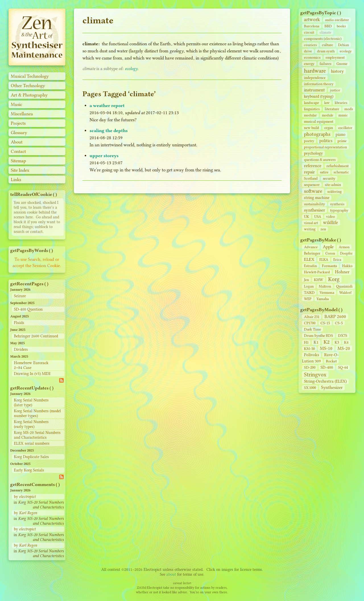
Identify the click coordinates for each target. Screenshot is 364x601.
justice (335, 90)
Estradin (310, 266)
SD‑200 (310, 367)
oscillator (345, 128)
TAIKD (309, 293)
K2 (327, 342)
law (327, 103)
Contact (18, 151)
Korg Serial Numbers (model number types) (37, 413)
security (329, 178)
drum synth (326, 51)
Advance (311, 247)
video (331, 217)
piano (340, 135)
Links (16, 180)
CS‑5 (339, 323)
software (313, 191)
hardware (315, 71)
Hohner (342, 272)
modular (310, 115)
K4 (346, 342)
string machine (317, 198)
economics (312, 57)
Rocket (331, 361)
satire (324, 172)
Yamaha (323, 299)
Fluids (19, 323)
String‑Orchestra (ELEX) (325, 381)
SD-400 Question (28, 309)
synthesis (337, 204)
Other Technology (28, 86)
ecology (346, 51)
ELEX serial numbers (32, 443)
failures (325, 64)
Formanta (329, 266)
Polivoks (312, 355)
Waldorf (345, 293)
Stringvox (315, 375)
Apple (328, 247)
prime (342, 141)
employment (335, 57)
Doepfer (346, 253)
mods (349, 109)
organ (329, 128)
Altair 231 (312, 317)
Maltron (325, 286)
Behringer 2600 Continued (36, 336)
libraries (341, 103)
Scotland (311, 178)
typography (339, 210)
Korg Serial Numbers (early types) (31, 424)
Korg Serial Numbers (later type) (31, 403)
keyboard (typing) (319, 96)
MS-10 (326, 348)
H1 (306, 342)
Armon (344, 247)
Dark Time (313, 329)
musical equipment (319, 121)
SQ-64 (343, 367)
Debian (344, 45)
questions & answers (320, 160)
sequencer (312, 185)
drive (308, 51)
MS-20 (344, 348)
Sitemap (18, 161)
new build (312, 128)
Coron (330, 253)
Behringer (312, 253)
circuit (309, 32)
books (341, 26)
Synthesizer (332, 387)
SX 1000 (310, 388)
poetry (309, 141)
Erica (337, 260)
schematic (341, 172)
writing (310, 229)
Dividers (21, 349)
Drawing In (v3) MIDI (32, 374)
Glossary (19, 133)
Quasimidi (344, 286)
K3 (337, 342)
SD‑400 (327, 367)
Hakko (347, 266)
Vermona (327, 292)
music (343, 115)
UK (307, 217)
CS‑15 (325, 323)
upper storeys (104, 156)
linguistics (312, 109)
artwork (312, 20)
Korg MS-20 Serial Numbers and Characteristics (37, 435)
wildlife (331, 222)
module (328, 115)
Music (16, 104)
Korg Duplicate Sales (31, 457)
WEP (308, 299)
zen (323, 229)
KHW (318, 280)
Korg (334, 279)
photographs (317, 134)
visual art (311, 223)
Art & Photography (29, 95)
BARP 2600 (335, 316)
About (17, 142)
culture (327, 45)
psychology (313, 153)
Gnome (342, 64)
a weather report (107, 105)
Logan (309, 286)
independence (315, 78)
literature (332, 109)
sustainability (315, 204)
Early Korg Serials (29, 470)
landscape (312, 103)
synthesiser (315, 210)
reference (313, 166)
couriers (310, 45)
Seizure (20, 296)
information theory (319, 84)
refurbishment (338, 166)
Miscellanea (22, 114)
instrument (314, 90)
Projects (18, 123)
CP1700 (310, 323)
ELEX (309, 259)
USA (318, 217)
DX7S (343, 336)
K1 (316, 342)
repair (309, 172)
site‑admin (333, 185)
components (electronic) (323, 39)
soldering (334, 191)
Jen (306, 280)
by (25, 497)
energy (309, 64)
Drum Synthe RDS (318, 336)
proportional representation (325, 147)
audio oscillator (337, 20)
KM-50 (309, 349)
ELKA (324, 260)
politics (326, 141)
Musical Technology (30, 76)
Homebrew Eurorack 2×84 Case (31, 365)
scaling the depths (109, 131)
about (171, 574)
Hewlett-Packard (317, 272)
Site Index (20, 170)
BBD (328, 26)
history (337, 71)
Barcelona (312, 26)
